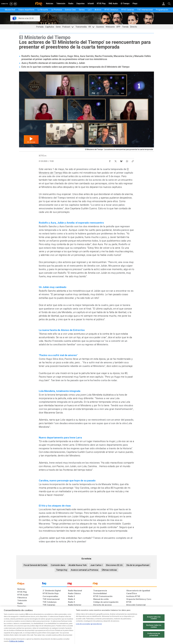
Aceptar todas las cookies (154, 624)
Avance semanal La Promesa (85, 570)
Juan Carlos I (96, 565)
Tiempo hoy (62, 570)
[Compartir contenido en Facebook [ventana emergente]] (110, 161)
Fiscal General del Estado (36, 565)
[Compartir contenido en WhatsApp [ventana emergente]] (127, 161)
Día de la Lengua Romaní (138, 565)
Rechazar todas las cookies (154, 633)
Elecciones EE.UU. (114, 565)
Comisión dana (58, 565)
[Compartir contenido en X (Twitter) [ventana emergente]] (116, 161)
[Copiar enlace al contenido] (133, 161)
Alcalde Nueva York (78, 565)
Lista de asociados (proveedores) (89, 631)
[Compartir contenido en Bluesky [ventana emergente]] (121, 161)
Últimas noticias (109, 570)
